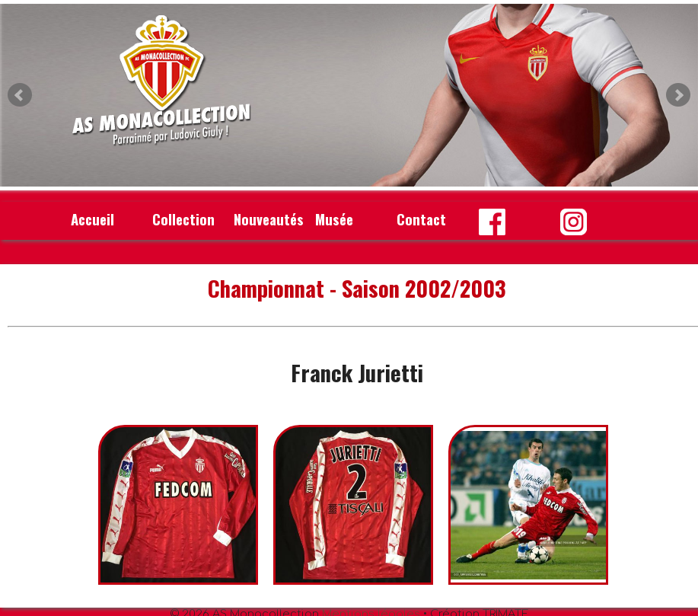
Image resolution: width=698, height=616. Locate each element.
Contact (421, 219)
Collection (183, 219)
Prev (20, 95)
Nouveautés (269, 219)
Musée (334, 219)
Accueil (92, 219)
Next (678, 95)
